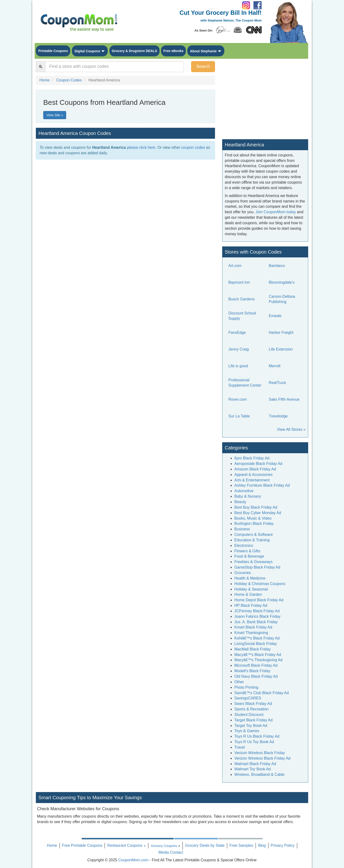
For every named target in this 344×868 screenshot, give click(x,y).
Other (239, 682)
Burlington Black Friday (254, 524)
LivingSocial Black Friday (256, 644)
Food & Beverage (249, 556)
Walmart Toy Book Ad (253, 769)
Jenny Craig (239, 349)
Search (203, 66)
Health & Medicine (250, 578)
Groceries (243, 573)
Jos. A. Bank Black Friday (256, 622)
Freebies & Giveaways (253, 562)
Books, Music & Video (253, 518)
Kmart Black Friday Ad (253, 627)
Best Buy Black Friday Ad (256, 507)
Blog (262, 845)
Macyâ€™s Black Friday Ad (258, 655)
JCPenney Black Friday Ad (257, 611)
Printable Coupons (53, 51)
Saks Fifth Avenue (284, 399)
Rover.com (237, 399)
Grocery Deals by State (205, 845)
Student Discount (249, 715)
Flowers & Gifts (247, 551)
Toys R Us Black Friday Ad (257, 736)
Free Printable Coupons (82, 845)
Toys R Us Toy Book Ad (254, 742)
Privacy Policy (283, 845)
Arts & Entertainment (252, 480)
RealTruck (277, 383)
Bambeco (277, 266)
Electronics (244, 546)
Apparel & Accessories (253, 475)
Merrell (275, 366)
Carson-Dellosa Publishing (282, 299)
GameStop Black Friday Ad (257, 567)
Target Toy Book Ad (251, 726)
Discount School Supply (242, 316)
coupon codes (193, 147)
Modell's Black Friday (252, 671)
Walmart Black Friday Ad (255, 764)
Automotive (244, 491)
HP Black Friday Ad (251, 605)
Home (52, 845)
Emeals (275, 316)
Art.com (235, 266)
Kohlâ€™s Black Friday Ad (257, 638)
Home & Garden (248, 594)
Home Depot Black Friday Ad (259, 600)
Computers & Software (254, 535)
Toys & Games (247, 731)
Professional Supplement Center (245, 383)
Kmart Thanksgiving (251, 633)
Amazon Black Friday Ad (255, 469)
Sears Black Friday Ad (253, 704)
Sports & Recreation (251, 709)
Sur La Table (239, 416)
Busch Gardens (242, 299)
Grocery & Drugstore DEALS (134, 51)
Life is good (238, 366)
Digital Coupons (87, 51)
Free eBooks (173, 51)
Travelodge (278, 416)
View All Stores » (291, 429)
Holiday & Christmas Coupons (260, 584)
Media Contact (171, 852)
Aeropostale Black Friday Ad (258, 464)
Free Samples (242, 845)
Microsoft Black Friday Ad (256, 665)
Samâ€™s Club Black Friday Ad (262, 693)
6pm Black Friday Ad (252, 458)
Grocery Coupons (164, 846)
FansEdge (237, 333)
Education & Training (252, 540)
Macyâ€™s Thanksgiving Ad (258, 660)
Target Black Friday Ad (253, 720)
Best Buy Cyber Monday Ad (258, 513)
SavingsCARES (248, 698)
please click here (141, 147)
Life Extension (281, 349)
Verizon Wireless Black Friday (260, 753)
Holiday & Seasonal (251, 589)
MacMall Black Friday (253, 649)
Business (242, 529)
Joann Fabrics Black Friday (257, 616)
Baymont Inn (239, 282)
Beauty (240, 502)
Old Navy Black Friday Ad (256, 676)
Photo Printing (246, 687)
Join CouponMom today (276, 212)
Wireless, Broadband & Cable (259, 775)
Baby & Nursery (248, 496)
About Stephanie (203, 51)
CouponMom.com (133, 860)
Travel (240, 747)
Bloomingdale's (282, 282)
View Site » (55, 115)
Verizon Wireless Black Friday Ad (262, 758)
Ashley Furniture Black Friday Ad (262, 485)
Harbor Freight (281, 333)
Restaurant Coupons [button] (126, 845)
